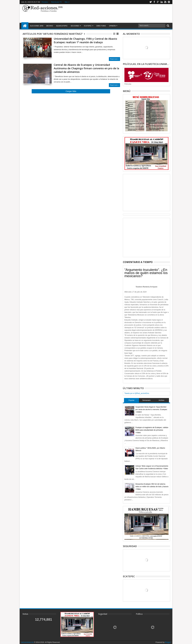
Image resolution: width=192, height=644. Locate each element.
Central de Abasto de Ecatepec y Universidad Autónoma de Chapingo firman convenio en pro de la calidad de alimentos (86, 68)
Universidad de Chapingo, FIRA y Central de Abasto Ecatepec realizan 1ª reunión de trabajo (85, 40)
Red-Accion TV (56, 2)
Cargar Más (71, 91)
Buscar (168, 26)
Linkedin (162, 2)
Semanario (146, 400)
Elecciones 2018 (37, 26)
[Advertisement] (117, 13)
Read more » (114, 59)
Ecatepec (88, 26)
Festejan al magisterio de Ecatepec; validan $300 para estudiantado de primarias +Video (152, 430)
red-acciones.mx (27, 642)
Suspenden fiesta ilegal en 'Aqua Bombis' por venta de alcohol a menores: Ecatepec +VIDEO (151, 409)
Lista (118, 34)
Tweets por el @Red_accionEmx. (137, 393)
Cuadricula (114, 34)
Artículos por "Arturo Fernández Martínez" (53, 34)
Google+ (158, 2)
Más (66, 2)
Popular (131, 400)
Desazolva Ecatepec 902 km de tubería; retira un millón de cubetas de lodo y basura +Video (152, 487)
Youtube (165, 2)
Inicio (25, 26)
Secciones (75, 26)
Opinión (112, 26)
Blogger (168, 642)
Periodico (45, 2)
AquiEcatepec (62, 26)
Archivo (50, 26)
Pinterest (169, 2)
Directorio (101, 26)
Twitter (151, 2)
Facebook (154, 2)
